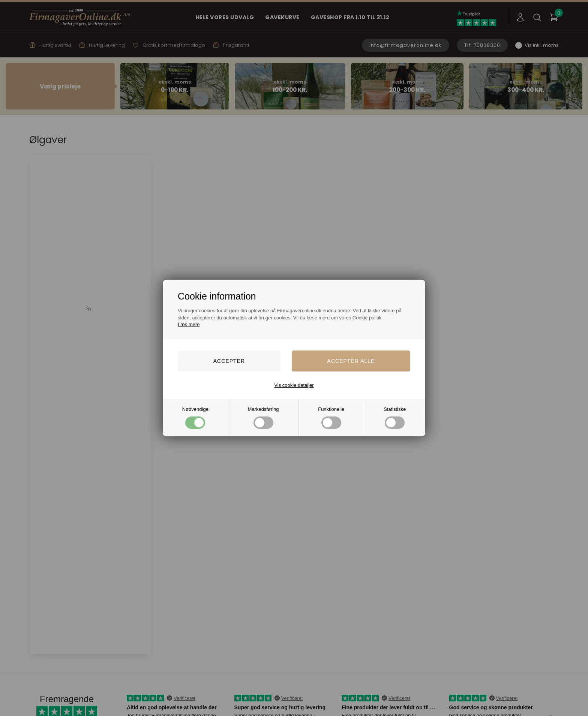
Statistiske (395, 417)
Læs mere (189, 324)
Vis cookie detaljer (294, 385)
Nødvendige (195, 417)
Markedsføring (263, 417)
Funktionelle (331, 417)
